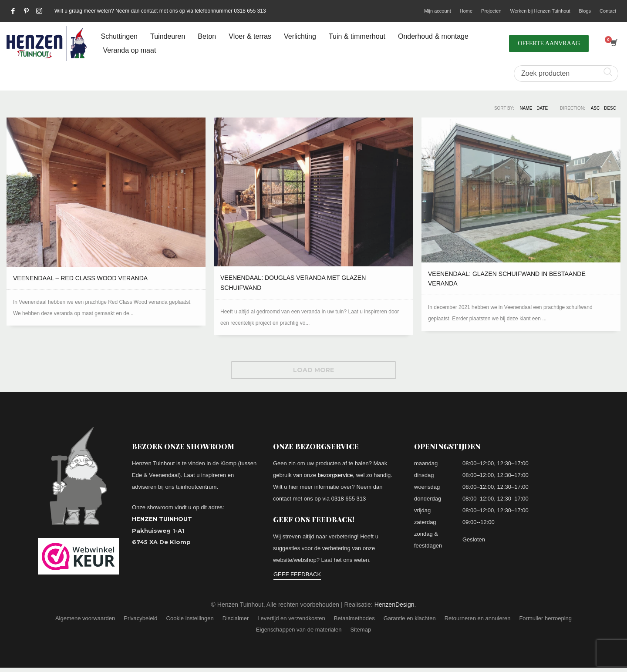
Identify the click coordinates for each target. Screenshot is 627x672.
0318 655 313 (349, 499)
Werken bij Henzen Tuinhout (540, 11)
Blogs (585, 11)
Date (542, 108)
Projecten (491, 11)
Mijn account (438, 11)
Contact (608, 11)
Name (526, 108)
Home (466, 11)
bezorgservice (335, 475)
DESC (610, 108)
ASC (595, 108)
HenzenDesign (394, 605)
